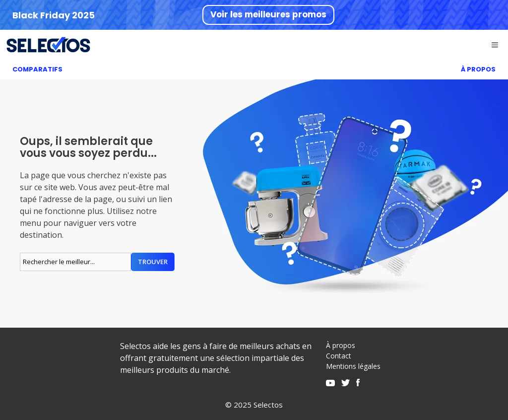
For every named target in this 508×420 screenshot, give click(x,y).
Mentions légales (353, 366)
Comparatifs (37, 69)
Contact (339, 356)
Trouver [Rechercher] (153, 262)
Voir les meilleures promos (268, 14)
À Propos (478, 69)
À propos (341, 345)
